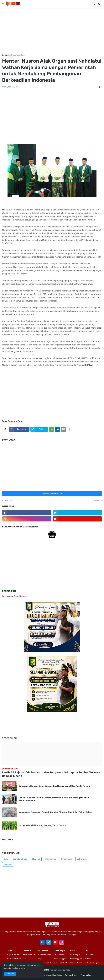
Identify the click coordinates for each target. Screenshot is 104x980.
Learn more (20, 968)
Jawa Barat (90, 955)
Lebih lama (96, 501)
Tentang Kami (86, 975)
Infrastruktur (67, 859)
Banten (73, 951)
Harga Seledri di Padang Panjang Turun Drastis (43, 825)
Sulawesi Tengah (92, 963)
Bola (6, 859)
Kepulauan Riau (14, 955)
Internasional (50, 859)
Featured (8, 864)
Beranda (6, 55)
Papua (41, 959)
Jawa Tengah (75, 955)
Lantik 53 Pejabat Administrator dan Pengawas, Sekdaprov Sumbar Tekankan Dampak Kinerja (52, 774)
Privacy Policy (71, 975)
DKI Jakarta (43, 951)
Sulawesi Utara (76, 963)
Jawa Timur (59, 955)
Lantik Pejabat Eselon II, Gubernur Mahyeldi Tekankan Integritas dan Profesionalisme (54, 799)
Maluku (88, 959)
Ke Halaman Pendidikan (14, 596)
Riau (25, 959)
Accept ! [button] (10, 974)
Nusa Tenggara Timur (62, 959)
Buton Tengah (60, 951)
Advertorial (82, 859)
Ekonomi (36, 859)
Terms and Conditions (53, 975)
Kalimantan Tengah (46, 955)
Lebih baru (8, 501)
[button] (3, 4)
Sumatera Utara (20, 859)
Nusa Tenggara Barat (77, 959)
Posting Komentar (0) (52, 494)
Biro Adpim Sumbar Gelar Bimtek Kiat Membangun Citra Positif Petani (54, 786)
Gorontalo (27, 951)
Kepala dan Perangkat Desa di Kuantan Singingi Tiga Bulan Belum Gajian (55, 812)
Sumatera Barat (18, 55)
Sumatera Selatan (46, 963)
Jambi (10, 951)
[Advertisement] (52, 31)
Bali (86, 951)
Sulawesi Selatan (14, 959)
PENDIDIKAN (9, 591)
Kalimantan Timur (30, 955)
